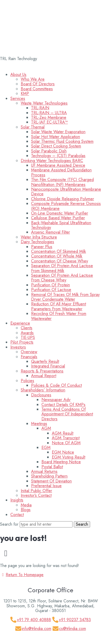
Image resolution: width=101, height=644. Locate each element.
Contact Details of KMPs (63, 405)
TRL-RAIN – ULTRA (49, 113)
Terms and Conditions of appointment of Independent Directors (67, 414)
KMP (25, 94)
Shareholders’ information (43, 390)
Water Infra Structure (39, 237)
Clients (27, 328)
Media (26, 505)
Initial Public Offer (36, 491)
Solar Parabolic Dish (49, 151)
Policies (27, 381)
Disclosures (41, 395)
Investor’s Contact (36, 495)
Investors (18, 347)
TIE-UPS (28, 337)
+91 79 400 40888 (34, 620)
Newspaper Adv (56, 400)
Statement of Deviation (51, 481)
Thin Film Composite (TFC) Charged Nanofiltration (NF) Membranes (62, 182)
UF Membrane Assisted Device (58, 165)
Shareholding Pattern (49, 476)
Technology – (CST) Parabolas (58, 156)
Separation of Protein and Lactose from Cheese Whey (62, 278)
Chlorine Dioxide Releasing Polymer (63, 199)
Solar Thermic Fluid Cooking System (62, 141)
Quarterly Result (45, 361)
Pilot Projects (22, 342)
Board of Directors (38, 84)
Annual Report (44, 376)
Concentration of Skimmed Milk (59, 251)
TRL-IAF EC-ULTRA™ (49, 122)
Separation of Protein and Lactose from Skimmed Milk (62, 268)
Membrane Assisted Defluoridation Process (61, 172)
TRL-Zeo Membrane (49, 117)
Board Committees (37, 89)
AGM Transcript (66, 438)
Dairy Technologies (37, 242)
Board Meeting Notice (61, 462)
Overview (29, 352)
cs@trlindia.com (73, 629)
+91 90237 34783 (75, 620)
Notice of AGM (66, 443)
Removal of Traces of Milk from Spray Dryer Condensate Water (65, 297)
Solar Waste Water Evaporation (58, 132)
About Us (18, 75)
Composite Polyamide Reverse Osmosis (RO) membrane (66, 206)
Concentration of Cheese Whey (60, 261)
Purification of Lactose (51, 290)
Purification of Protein (51, 285)
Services (18, 98)
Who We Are (33, 79)
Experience (20, 323)
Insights (17, 500)
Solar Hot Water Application (56, 137)
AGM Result (63, 433)
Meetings (39, 424)
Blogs (26, 510)
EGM (46, 447)
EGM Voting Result (68, 457)
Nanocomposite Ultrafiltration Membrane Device (66, 192)
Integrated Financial (48, 366)
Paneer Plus (42, 247)
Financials (29, 357)
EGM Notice (63, 452)
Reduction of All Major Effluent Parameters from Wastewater (59, 306)
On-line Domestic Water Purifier (60, 213)
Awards (27, 333)
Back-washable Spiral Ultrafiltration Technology (61, 225)
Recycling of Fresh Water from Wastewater (59, 316)
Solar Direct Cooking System (56, 146)
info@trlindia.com (37, 629)
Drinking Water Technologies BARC (52, 161)
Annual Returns (44, 471)
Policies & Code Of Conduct (56, 385)
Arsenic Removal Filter (51, 232)
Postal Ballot (52, 467)
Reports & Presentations (42, 371)
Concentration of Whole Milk (57, 256)
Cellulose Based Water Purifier (58, 218)
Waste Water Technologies (44, 103)
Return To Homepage (22, 575)
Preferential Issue (46, 486)
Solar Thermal (33, 127)
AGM (46, 428)
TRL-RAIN (40, 108)
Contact (17, 515)
